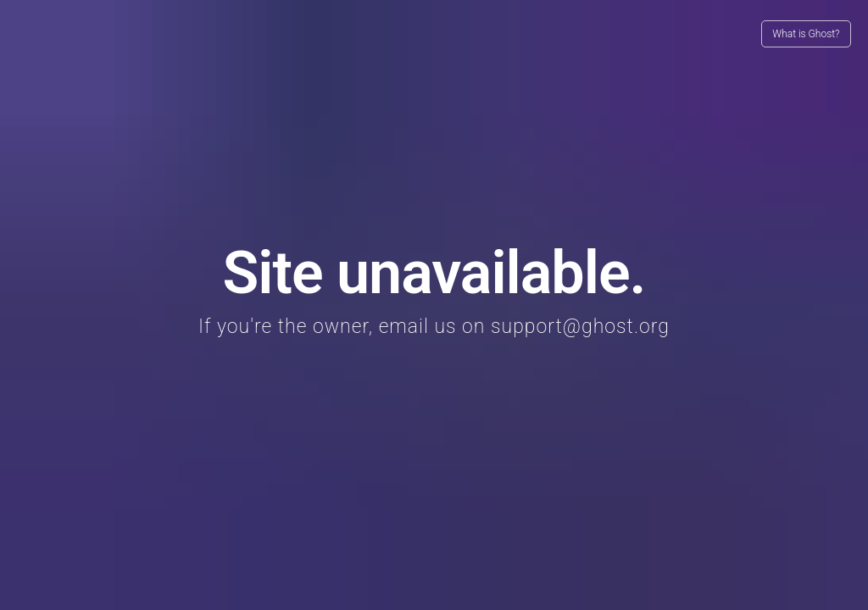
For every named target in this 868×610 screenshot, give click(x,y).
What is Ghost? (806, 34)
